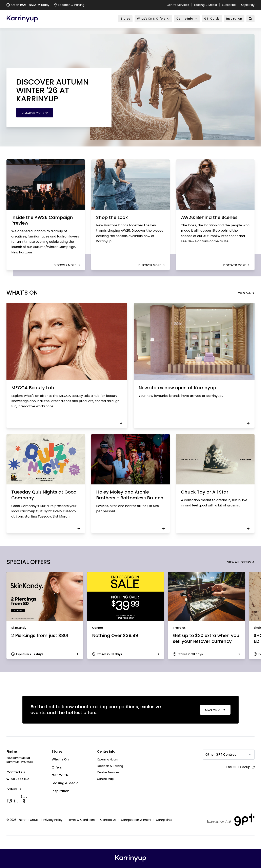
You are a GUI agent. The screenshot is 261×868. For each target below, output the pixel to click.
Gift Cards (60, 775)
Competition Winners (136, 820)
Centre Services (178, 5)
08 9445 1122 (20, 779)
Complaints (164, 820)
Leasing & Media (206, 5)
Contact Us (108, 820)
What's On (60, 759)
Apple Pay (248, 5)
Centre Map (105, 779)
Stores (57, 751)
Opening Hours (107, 759)
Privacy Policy (53, 820)
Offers (57, 767)
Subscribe (229, 5)
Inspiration (61, 791)
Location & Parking (110, 766)
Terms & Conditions (81, 820)
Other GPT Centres (221, 755)
